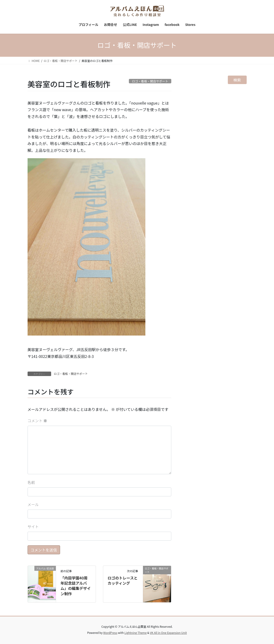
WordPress (110, 633)
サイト (33, 527)
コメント (37, 421)
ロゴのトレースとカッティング (123, 580)
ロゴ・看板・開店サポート (71, 374)
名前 (31, 482)
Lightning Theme (136, 633)
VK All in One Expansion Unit (168, 633)
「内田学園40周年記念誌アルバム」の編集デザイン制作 (76, 586)
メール (33, 504)
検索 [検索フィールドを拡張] (237, 80)
